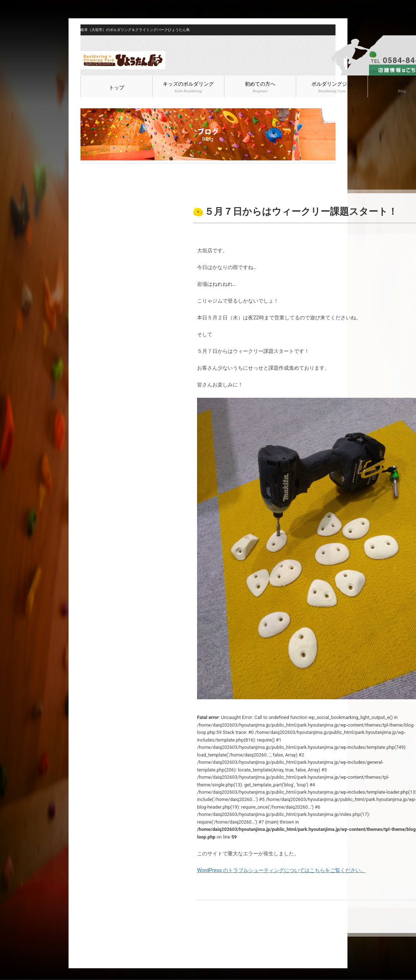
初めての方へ (260, 87)
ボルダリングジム (332, 87)
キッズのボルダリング (188, 87)
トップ (117, 88)
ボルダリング (127, 169)
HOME (87, 169)
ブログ (103, 169)
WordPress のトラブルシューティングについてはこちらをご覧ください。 (282, 870)
